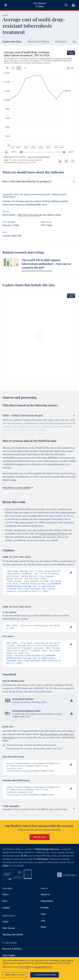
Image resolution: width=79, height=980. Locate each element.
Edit (72, 68)
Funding (45, 917)
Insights (6, 917)
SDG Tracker (9, 937)
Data (5, 910)
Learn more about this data (39, 157)
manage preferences (43, 967)
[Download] (60, 161)
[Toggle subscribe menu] (73, 5)
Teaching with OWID (13, 944)
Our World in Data (39, 5)
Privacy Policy (25, 967)
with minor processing (28, 215)
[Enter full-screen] (73, 161)
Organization (47, 910)
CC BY (33, 163)
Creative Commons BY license (53, 534)
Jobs (43, 930)
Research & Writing (38, 42)
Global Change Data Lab (47, 858)
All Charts (61, 42)
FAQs (5, 875)
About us (45, 903)
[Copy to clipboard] (68, 573)
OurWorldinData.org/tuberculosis (17, 163)
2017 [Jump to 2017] (14, 152)
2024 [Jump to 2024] (71, 152)
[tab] (7, 68)
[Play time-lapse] (6, 152)
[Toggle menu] (6, 5)
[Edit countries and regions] (71, 68)
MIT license (42, 868)
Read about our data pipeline (18, 488)
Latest (5, 930)
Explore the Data (12, 42)
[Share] (66, 161)
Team (43, 923)
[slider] (21, 152)
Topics (6, 903)
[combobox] (66, 5)
